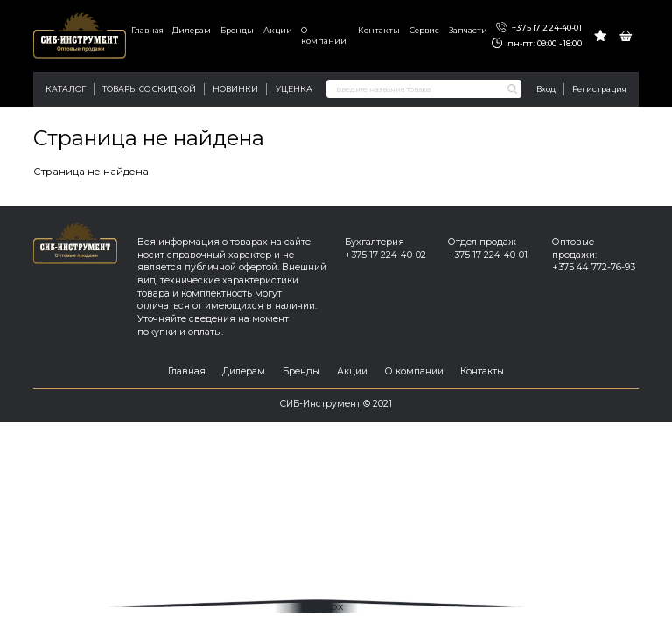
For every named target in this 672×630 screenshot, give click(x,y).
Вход (546, 89)
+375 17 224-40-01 (539, 28)
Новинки (235, 89)
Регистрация (599, 89)
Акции (278, 30)
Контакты (379, 30)
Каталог (66, 89)
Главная (147, 30)
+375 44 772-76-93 (594, 267)
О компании (324, 35)
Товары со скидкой (149, 89)
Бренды (237, 30)
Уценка (294, 89)
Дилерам (192, 30)
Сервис (424, 30)
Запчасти (468, 30)
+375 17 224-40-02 (385, 255)
